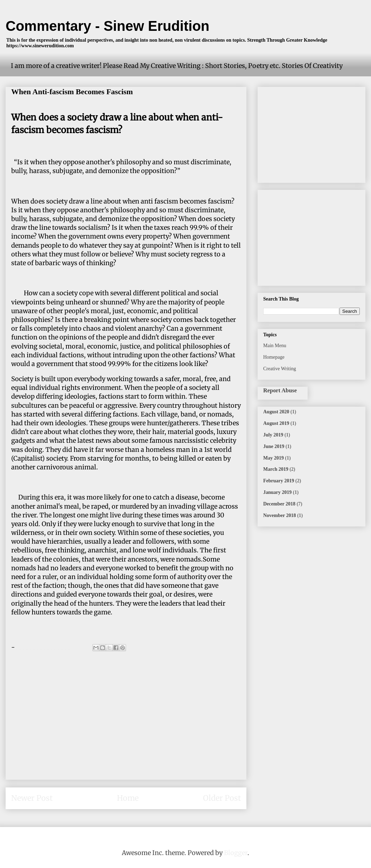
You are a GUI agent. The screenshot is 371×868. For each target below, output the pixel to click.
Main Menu (275, 346)
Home (128, 798)
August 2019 (276, 423)
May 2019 (274, 458)
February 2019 (279, 481)
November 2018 (279, 515)
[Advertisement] (126, 725)
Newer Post (32, 798)
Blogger (236, 853)
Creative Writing (280, 369)
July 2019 (273, 435)
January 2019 (277, 492)
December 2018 (279, 504)
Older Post (222, 798)
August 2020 (276, 412)
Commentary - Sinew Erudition (107, 26)
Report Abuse (280, 390)
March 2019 (276, 469)
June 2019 (274, 446)
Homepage (274, 357)
